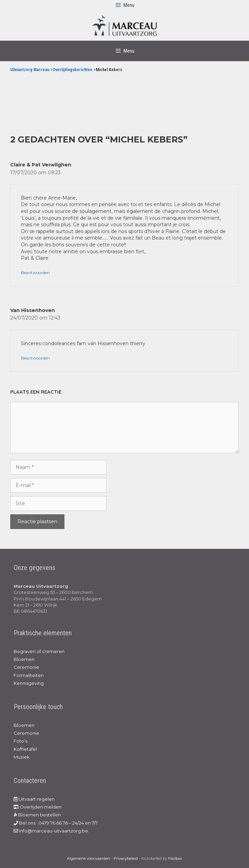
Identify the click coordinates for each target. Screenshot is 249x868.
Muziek (22, 757)
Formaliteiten (29, 675)
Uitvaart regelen (34, 799)
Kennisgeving (29, 683)
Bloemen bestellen (37, 815)
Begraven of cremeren (39, 651)
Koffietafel (25, 749)
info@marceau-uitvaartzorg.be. (51, 831)
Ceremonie (26, 667)
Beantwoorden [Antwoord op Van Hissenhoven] (35, 358)
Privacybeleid (126, 858)
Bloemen (24, 659)
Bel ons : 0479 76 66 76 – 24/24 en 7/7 (56, 823)
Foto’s (20, 741)
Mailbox (175, 858)
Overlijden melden (38, 807)
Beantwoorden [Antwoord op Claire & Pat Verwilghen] (35, 273)
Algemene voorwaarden (89, 858)
